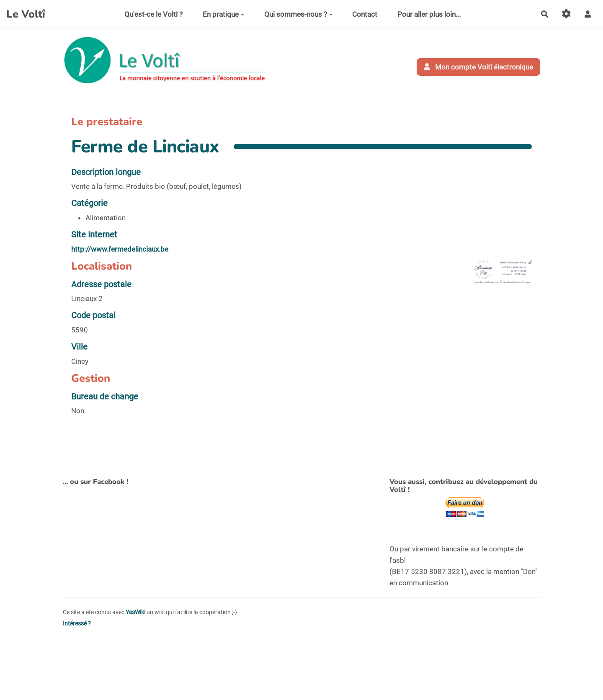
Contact (365, 14)
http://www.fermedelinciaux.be (120, 249)
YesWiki (135, 612)
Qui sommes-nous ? (298, 14)
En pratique (223, 14)
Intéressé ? (77, 624)
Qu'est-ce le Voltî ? (153, 14)
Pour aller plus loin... (429, 14)
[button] (588, 14)
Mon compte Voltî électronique (479, 67)
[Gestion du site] (566, 14)
